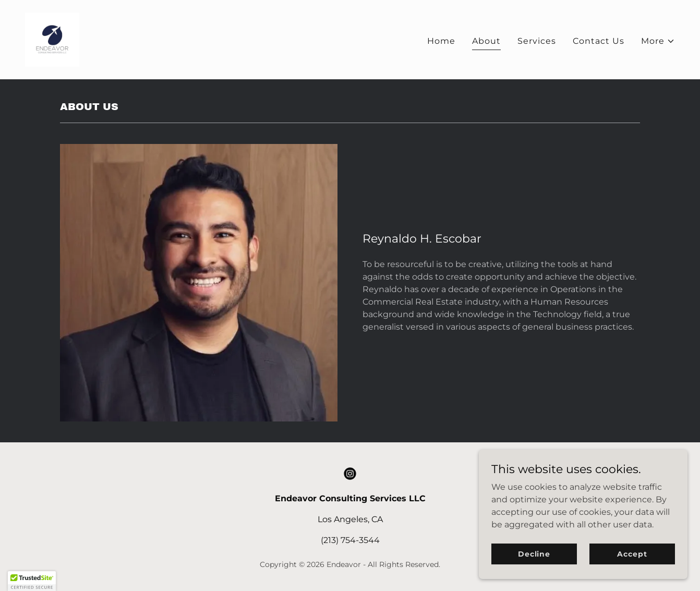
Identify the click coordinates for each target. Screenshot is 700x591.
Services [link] (537, 41)
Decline (534, 568)
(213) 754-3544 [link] (350, 540)
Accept (632, 568)
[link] (52, 39)
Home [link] (441, 41)
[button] (658, 41)
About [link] (486, 41)
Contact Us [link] (599, 41)
